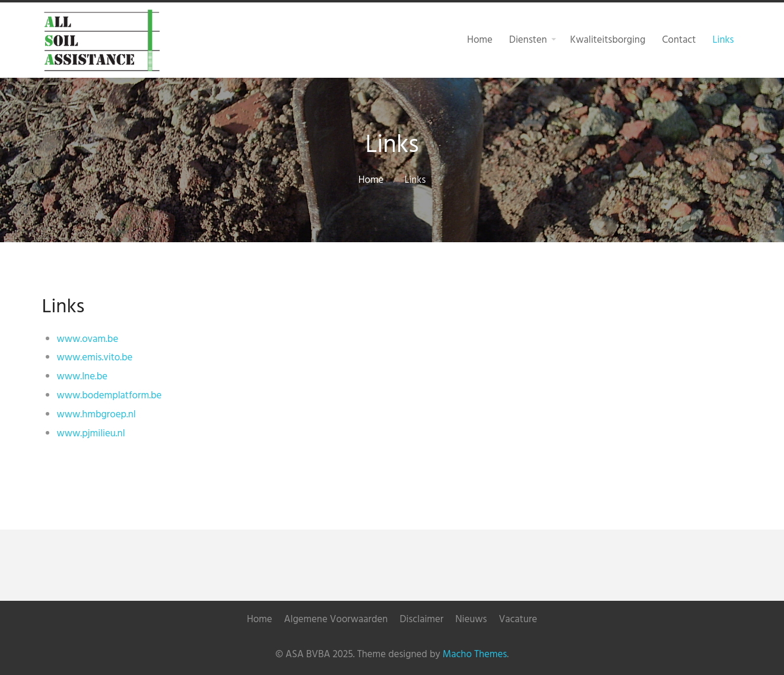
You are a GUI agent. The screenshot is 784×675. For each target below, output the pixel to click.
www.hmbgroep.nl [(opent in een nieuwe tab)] (96, 415)
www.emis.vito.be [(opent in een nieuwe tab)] (95, 358)
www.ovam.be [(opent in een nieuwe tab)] (88, 339)
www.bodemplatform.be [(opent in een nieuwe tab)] (109, 396)
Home (371, 180)
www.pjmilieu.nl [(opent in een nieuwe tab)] (91, 434)
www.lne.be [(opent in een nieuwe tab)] (82, 377)
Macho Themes (475, 655)
